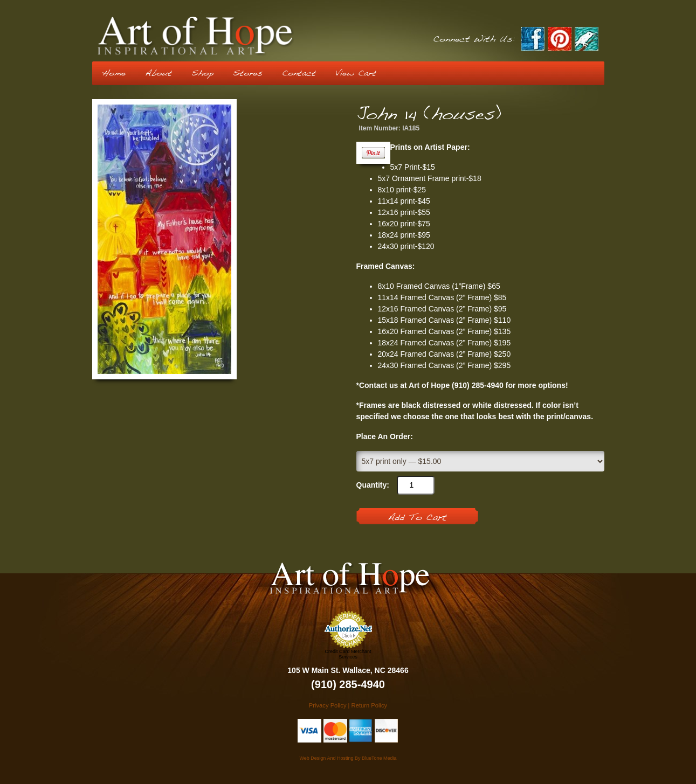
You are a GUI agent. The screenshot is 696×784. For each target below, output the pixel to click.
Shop (202, 73)
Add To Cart (417, 518)
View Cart (356, 73)
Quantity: (373, 485)
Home (114, 73)
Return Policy (370, 705)
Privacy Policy (328, 705)
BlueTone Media (379, 758)
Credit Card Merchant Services (348, 654)
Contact (299, 73)
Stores (248, 73)
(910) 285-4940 (348, 684)
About (159, 73)
